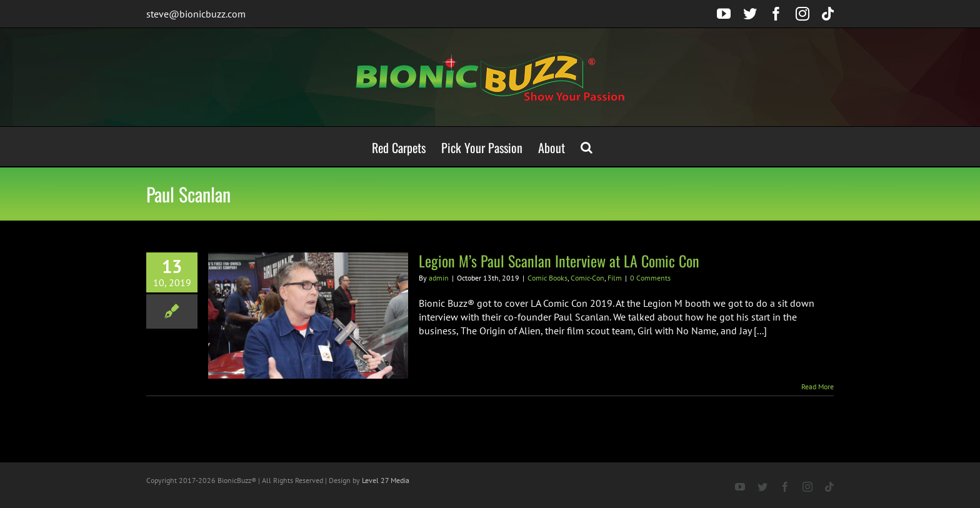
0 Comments (650, 278)
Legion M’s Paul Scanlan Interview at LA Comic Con (559, 261)
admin (439, 278)
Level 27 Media (386, 480)
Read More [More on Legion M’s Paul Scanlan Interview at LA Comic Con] (817, 386)
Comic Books (547, 278)
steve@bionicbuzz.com (196, 14)
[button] (587, 147)
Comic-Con (587, 278)
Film (615, 278)
